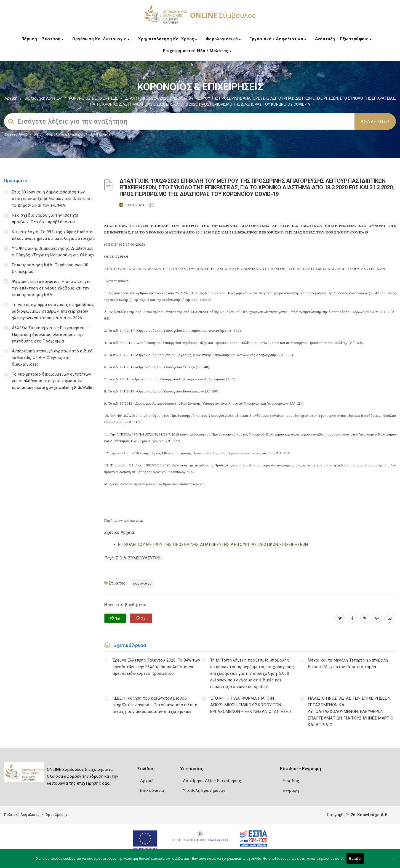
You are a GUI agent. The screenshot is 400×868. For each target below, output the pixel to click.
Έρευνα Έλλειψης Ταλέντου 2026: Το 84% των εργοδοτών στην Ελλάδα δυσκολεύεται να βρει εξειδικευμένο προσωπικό (156, 667)
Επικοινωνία (152, 790)
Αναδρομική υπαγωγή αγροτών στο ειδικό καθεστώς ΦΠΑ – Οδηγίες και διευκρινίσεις (52, 358)
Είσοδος (291, 781)
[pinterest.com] (365, 618)
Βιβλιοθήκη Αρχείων (43, 98)
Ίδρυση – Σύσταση (43, 39)
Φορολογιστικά (223, 39)
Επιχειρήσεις (102, 134)
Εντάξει (355, 858)
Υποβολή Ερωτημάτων (204, 790)
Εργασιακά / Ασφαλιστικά (278, 39)
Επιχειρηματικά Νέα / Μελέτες (197, 51)
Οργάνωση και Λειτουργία (101, 39)
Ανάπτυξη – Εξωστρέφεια (343, 39)
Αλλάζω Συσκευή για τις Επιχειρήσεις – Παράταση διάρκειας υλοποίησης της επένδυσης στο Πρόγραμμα (51, 335)
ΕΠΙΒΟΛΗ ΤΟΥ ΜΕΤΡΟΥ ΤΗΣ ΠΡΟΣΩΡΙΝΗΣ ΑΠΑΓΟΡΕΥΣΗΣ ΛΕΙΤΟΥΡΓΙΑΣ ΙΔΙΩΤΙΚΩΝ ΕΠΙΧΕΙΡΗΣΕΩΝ (213, 545)
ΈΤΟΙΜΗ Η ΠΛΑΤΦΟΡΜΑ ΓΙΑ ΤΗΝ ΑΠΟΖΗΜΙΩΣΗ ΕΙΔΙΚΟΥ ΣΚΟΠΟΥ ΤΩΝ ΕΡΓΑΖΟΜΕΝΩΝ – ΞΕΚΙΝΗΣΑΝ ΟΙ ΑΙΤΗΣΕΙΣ (251, 705)
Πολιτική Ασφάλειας (22, 815)
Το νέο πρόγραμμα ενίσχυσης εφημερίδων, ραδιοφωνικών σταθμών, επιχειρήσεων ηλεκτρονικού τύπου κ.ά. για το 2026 (53, 311)
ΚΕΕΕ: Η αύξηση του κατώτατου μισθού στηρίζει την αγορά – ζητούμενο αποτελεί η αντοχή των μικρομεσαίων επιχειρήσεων (155, 705)
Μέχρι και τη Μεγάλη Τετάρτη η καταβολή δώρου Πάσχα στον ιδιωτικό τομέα (348, 663)
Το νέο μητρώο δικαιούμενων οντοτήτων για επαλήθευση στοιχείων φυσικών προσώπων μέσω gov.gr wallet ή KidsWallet (53, 381)
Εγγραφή (291, 790)
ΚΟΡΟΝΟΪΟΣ (142, 583)
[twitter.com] (340, 618)
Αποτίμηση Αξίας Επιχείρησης (212, 781)
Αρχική (11, 98)
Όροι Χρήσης (57, 815)
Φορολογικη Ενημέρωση (67, 134)
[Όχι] (393, 861)
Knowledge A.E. (373, 815)
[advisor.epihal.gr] (390, 618)
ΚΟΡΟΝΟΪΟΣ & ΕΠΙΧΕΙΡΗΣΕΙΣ (94, 98)
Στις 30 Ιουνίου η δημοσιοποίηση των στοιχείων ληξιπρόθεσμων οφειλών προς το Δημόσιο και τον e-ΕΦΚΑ (52, 199)
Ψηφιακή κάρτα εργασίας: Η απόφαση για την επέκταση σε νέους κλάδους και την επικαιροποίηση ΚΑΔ (51, 288)
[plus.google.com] (377, 618)
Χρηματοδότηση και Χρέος (168, 39)
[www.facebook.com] (352, 618)
